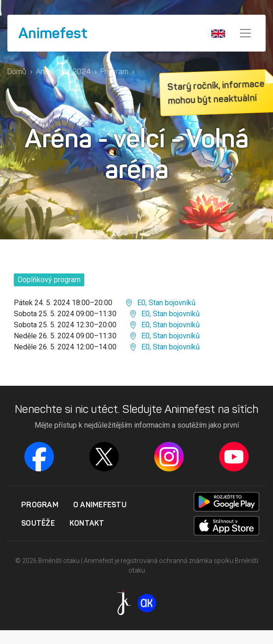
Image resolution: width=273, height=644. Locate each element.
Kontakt (87, 523)
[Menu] (245, 33)
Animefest (53, 33)
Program (114, 72)
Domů (17, 72)
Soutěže (38, 523)
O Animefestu (100, 505)
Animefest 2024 (63, 72)
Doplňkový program (49, 280)
